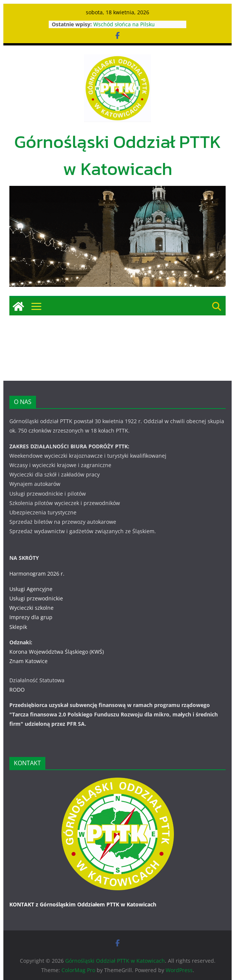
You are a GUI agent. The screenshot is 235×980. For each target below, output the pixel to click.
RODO (17, 690)
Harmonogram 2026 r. (37, 574)
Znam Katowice (28, 661)
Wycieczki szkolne (31, 608)
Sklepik (18, 627)
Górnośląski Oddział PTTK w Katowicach (118, 155)
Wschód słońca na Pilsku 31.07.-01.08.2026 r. (124, 28)
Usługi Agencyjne (31, 589)
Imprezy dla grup (31, 617)
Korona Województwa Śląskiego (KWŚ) (57, 652)
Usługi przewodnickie (36, 598)
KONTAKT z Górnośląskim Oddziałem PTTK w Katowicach (83, 904)
